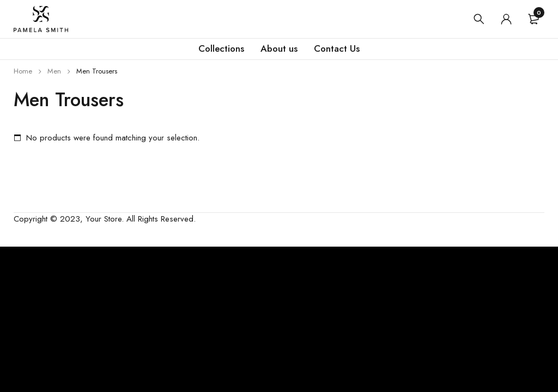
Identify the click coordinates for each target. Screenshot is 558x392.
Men (54, 71)
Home (23, 71)
